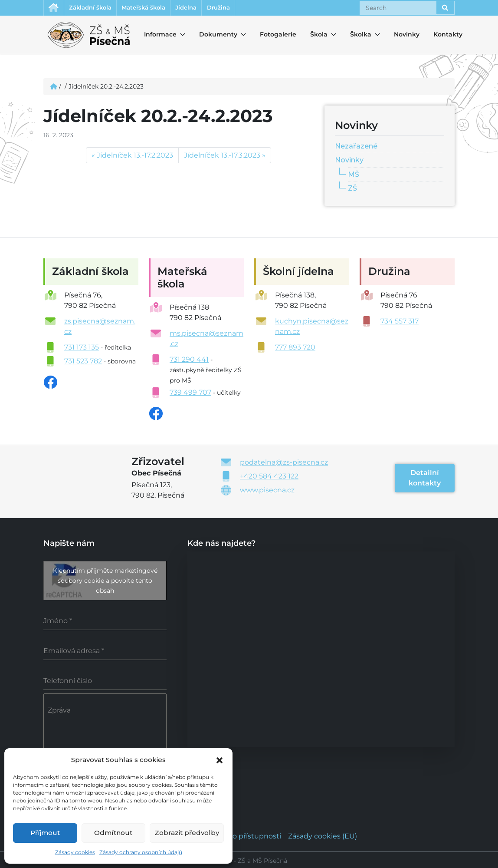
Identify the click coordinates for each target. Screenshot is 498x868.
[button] (220, 759)
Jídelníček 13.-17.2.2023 (135, 157)
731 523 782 (83, 362)
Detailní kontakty (425, 479)
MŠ (354, 176)
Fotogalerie (278, 36)
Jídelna (208, 8)
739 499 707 (190, 394)
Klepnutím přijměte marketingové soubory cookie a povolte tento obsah (105, 582)
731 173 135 (82, 348)
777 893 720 (295, 348)
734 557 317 (400, 322)
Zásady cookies (75, 852)
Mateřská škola (158, 8)
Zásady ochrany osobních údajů (141, 852)
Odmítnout (113, 833)
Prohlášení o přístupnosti (238, 835)
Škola (318, 36)
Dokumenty (213, 36)
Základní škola (97, 8)
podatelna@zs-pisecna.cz (284, 464)
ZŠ (352, 190)
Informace (155, 36)
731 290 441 (189, 361)
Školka (358, 36)
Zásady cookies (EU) (323, 835)
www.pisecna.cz (267, 491)
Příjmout (45, 833)
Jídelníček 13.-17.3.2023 (222, 157)
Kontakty (448, 36)
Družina (246, 8)
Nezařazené (356, 147)
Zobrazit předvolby (187, 833)
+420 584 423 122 (269, 477)
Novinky (407, 36)
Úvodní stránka (55, 8)
